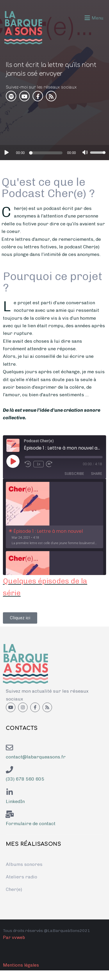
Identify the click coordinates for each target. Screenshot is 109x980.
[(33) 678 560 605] (9, 770)
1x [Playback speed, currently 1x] (39, 464)
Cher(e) (14, 889)
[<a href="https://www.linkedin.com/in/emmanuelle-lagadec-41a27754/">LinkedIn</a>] (9, 792)
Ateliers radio (22, 877)
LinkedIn (15, 801)
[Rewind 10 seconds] (28, 464)
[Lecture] (6, 152)
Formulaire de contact (31, 824)
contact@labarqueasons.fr (36, 757)
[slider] (47, 153)
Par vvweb (14, 937)
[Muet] (85, 153)
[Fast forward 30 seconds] (49, 464)
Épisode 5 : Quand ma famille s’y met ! (42, 115)
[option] (54, 515)
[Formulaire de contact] (9, 814)
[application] (54, 153)
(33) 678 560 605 (25, 779)
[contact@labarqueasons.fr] (9, 748)
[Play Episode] (13, 461)
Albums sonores (24, 864)
